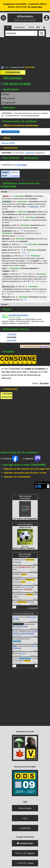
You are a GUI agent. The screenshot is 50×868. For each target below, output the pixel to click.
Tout (32, 571)
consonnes (15, 176)
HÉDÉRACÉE (22, 601)
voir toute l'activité (33, 607)
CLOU (23, 581)
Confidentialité (25, 827)
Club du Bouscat (18, 623)
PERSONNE (12, 340)
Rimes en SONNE (8, 143)
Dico (7, 67)
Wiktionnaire (34, 206)
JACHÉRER (28, 589)
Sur (9, 459)
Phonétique (30, 217)
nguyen (23, 653)
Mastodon (31, 852)
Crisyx (15, 645)
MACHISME (30, 560)
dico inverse (44, 346)
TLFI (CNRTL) (40, 291)
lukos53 (15, 631)
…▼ (20, 217)
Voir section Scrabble (16, 83)
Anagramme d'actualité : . (25, 5)
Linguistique (19, 196)
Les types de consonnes (18, 315)
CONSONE (30, 153)
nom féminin (22, 165)
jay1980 (16, 616)
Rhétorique (22, 212)
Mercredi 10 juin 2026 (20, 626)
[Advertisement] (25, 50)
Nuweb (31, 862)
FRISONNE (12, 334)
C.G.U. (25, 817)
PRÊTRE (27, 660)
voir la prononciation (10, 132)
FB (24, 852)
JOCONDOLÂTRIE (24, 567)
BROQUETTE (30, 579)
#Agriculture (26, 587)
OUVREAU (30, 594)
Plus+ (35, 564)
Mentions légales (25, 807)
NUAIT (24, 574)
